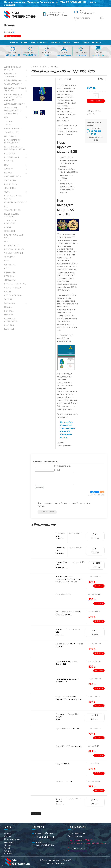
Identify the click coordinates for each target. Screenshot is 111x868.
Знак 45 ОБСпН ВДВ (64, 781)
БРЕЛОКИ (8, 307)
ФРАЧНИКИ (9, 257)
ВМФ (6, 165)
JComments (102, 490)
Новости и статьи (12, 839)
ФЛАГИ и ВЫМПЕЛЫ (13, 80)
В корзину (96, 101)
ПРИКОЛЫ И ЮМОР (13, 296)
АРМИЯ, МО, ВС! (11, 133)
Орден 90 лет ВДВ (63, 764)
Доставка (9, 842)
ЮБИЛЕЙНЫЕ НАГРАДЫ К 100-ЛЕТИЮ (15, 90)
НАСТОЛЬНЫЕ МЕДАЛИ (14, 249)
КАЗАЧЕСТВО (10, 273)
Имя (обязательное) (63, 466)
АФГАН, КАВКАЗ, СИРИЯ (15, 104)
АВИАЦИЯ (9, 169)
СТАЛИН (8, 227)
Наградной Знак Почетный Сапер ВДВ (60, 553)
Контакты (8, 854)
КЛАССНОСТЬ (10, 184)
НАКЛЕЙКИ (9, 325)
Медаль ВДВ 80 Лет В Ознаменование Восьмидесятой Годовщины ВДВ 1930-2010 (69, 579)
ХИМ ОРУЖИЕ (10, 181)
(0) (101, 79)
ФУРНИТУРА (10, 303)
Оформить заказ (13, 36)
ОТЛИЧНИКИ (10, 188)
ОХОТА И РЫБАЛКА (13, 288)
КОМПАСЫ (9, 311)
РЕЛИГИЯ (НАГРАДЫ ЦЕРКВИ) (13, 197)
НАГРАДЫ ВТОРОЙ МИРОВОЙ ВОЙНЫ (12, 142)
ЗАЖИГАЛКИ (10, 329)
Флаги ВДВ (65, 431)
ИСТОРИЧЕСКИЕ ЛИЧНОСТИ (11, 216)
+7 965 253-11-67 (57, 15)
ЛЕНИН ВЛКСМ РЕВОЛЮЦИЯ (11, 222)
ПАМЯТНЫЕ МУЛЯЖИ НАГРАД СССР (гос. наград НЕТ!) (13, 98)
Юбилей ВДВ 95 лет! (13, 129)
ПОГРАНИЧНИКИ (12, 157)
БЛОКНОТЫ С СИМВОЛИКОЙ (11, 320)
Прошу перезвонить (78, 849)
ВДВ (6, 117)
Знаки (9, 125)
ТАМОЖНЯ (9, 161)
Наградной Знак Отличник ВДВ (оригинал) (60, 539)
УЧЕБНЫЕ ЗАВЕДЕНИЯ (13, 253)
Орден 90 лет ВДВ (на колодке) (69, 746)
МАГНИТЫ (9, 315)
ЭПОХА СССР (10, 231)
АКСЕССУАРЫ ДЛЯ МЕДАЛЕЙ (13, 69)
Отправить (39, 487)
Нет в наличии (95, 536)
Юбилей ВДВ (66, 425)
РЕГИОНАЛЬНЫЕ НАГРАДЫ (16, 284)
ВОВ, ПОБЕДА (10, 136)
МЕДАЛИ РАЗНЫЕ (12, 246)
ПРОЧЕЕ (8, 292)
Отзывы (8, 851)
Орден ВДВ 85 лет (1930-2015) (68, 729)
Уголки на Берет (68, 428)
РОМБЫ (8, 261)
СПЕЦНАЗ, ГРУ (10, 154)
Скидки (8, 836)
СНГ (6, 206)
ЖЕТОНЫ (8, 299)
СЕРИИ (7, 192)
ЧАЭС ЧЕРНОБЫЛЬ (12, 177)
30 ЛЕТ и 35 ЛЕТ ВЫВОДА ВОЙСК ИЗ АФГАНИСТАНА (13, 111)
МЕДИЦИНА (9, 276)
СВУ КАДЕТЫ (10, 280)
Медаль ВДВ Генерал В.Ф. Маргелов (60, 635)
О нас (7, 848)
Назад (36, 814)
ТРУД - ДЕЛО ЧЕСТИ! (13, 210)
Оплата (8, 845)
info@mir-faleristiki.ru (87, 13)
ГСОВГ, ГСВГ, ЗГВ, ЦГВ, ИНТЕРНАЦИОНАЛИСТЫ (15, 148)
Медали (9, 121)
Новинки (8, 833)
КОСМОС (9, 173)
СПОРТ (7, 269)
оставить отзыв (47, 512)
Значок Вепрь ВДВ (63, 594)
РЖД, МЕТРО (10, 265)
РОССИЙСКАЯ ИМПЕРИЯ (15, 203)
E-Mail (57, 470)
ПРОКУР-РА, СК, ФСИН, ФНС (14, 237)
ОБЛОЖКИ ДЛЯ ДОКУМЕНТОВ (11, 75)
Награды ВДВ (66, 422)
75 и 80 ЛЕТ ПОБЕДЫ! (13, 84)
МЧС (6, 242)
